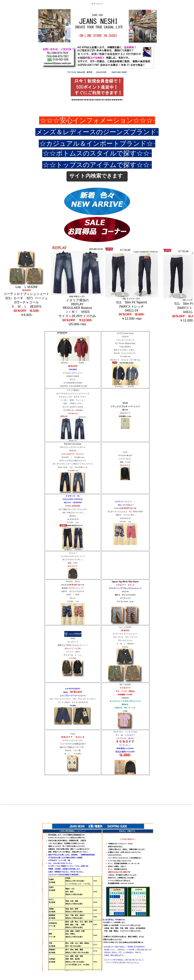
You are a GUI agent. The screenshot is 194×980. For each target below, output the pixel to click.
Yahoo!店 (81, 72)
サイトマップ (97, 4)
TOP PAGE (72, 72)
